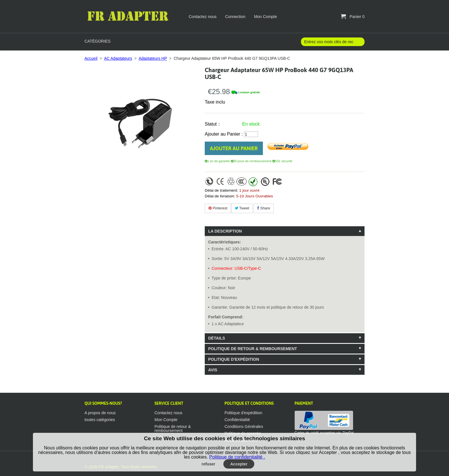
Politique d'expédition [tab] (234, 359)
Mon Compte (265, 17)
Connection (235, 17)
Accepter (239, 464)
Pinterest (218, 208)
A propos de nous (100, 413)
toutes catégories (100, 420)
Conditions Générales (244, 427)
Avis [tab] (213, 370)
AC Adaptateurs (118, 58)
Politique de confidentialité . (237, 457)
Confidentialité (237, 420)
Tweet (242, 208)
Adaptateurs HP (153, 58)
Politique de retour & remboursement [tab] (253, 349)
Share (264, 208)
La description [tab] (225, 231)
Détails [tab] (217, 338)
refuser (208, 464)
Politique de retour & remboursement (173, 429)
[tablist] (285, 301)
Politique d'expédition (243, 413)
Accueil (91, 58)
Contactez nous (203, 17)
